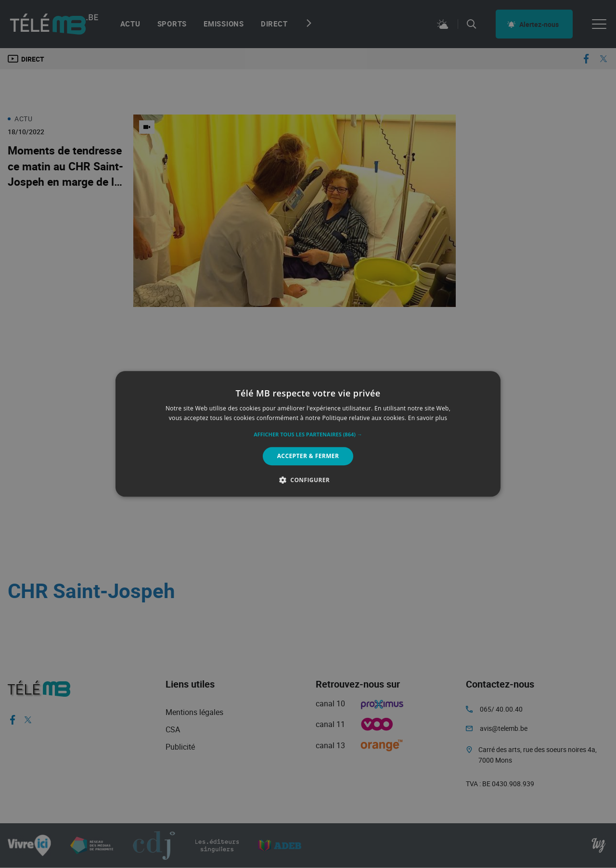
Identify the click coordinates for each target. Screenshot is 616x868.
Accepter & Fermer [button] (308, 456)
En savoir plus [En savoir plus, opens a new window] (428, 418)
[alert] (308, 434)
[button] (308, 434)
